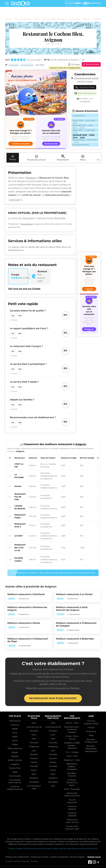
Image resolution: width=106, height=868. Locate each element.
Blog (91, 735)
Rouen (34, 770)
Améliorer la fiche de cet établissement (65, 68)
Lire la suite (14, 200)
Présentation (63, 158)
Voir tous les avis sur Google (24, 289)
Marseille (34, 754)
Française (14, 65)
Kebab (15, 729)
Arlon (34, 735)
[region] (53, 510)
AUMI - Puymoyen (72, 789)
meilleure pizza (30, 848)
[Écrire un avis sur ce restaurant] (51, 133)
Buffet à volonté (15, 760)
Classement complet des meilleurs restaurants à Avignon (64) (54, 573)
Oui (13, 316)
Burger (15, 752)
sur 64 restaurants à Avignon (62, 60)
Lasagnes (15, 764)
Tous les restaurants (23, 19)
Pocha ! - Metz (72, 723)
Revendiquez (27, 224)
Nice (53, 786)
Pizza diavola (15, 721)
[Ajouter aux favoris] (10, 74)
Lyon (34, 750)
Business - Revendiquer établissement (91, 749)
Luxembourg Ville (34, 727)
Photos (13, 158)
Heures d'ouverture (37, 158)
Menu (83, 158)
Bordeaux (34, 778)
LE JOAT (19, 536)
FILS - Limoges (72, 752)
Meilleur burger (15, 848)
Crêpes (15, 744)
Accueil (8, 19)
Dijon (34, 774)
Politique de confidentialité (17, 857)
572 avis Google (34, 60)
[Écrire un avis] (82, 3)
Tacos (15, 733)
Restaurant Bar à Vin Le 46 (20, 548)
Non (20, 316)
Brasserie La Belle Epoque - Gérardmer (72, 745)
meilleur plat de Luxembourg (65, 848)
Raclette (15, 756)
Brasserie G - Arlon (72, 760)
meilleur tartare (44, 848)
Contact (91, 727)
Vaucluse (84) (74, 19)
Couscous (15, 725)
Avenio (18, 486)
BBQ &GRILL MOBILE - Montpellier (72, 767)
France (37, 19)
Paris (34, 723)
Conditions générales (59, 857)
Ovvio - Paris (72, 756)
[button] (21, 133)
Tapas (15, 772)
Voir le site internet (85, 93)
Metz (34, 739)
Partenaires (91, 731)
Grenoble (34, 766)
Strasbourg (34, 746)
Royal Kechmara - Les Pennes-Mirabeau (72, 730)
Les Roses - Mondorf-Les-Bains (72, 783)
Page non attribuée (54, 44)
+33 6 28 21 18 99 (85, 87)
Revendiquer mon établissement (53, 698)
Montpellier (34, 782)
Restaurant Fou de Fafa (20, 497)
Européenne (27, 65)
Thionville (34, 743)
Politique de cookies (39, 857)
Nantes (34, 762)
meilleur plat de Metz (88, 848)
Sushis (15, 741)
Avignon (86, 19)
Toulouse (34, 758)
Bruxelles (34, 731)
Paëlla (15, 737)
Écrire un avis (91, 64)
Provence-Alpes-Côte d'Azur (54, 19)
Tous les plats (15, 776)
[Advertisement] (89, 208)
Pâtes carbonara (15, 748)
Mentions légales (77, 857)
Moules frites (15, 768)
